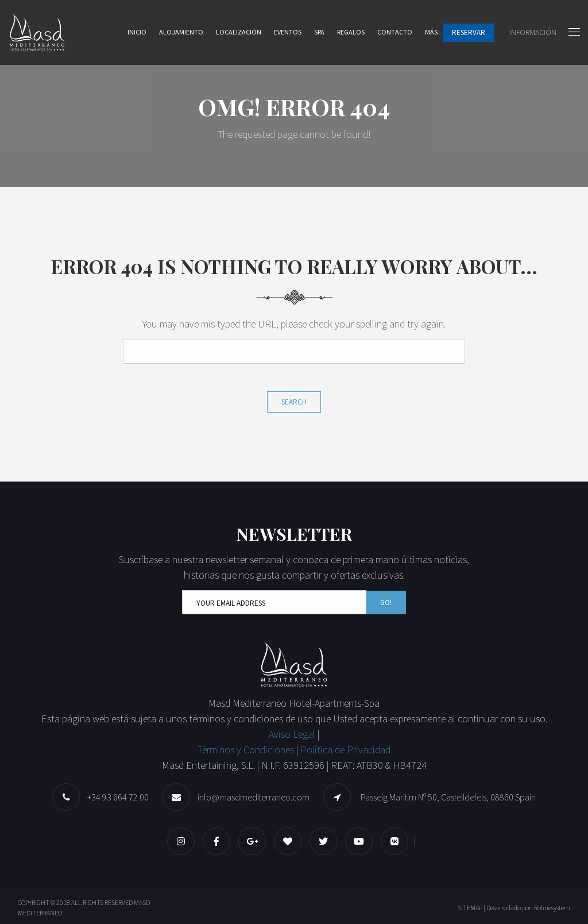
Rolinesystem (552, 908)
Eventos (288, 32)
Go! (386, 602)
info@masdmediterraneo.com (254, 797)
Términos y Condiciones (246, 750)
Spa (319, 32)
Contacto (395, 32)
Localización (239, 32)
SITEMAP (470, 908)
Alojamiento (181, 32)
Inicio (137, 32)
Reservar (469, 32)
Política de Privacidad (345, 750)
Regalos (351, 32)
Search (294, 402)
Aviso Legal (293, 734)
